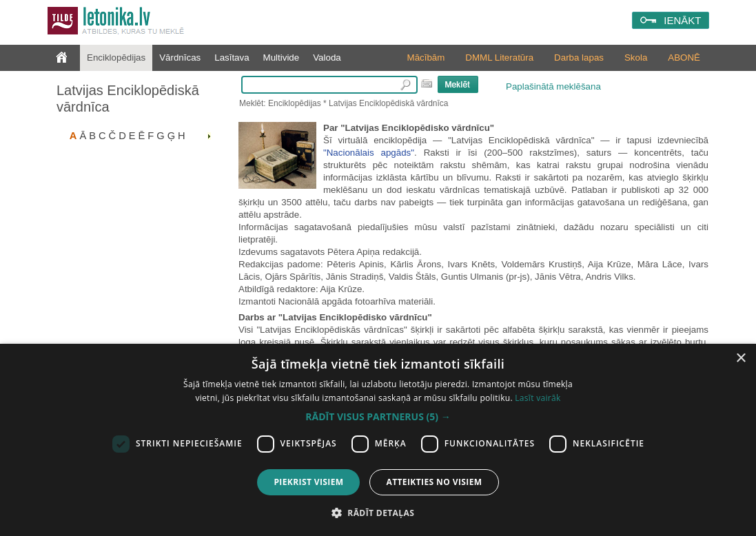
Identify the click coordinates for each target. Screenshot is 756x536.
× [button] (740, 359)
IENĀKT (682, 20)
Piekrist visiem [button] (308, 482)
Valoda (327, 58)
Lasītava (232, 58)
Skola (636, 58)
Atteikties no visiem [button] (434, 482)
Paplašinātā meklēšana (553, 86)
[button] (378, 417)
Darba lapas (579, 58)
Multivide (282, 58)
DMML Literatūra (499, 58)
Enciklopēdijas (116, 58)
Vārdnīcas (180, 58)
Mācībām (426, 58)
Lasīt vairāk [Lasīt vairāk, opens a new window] (538, 398)
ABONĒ (684, 58)
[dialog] (378, 440)
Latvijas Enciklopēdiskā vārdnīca (128, 99)
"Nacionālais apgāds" (369, 153)
